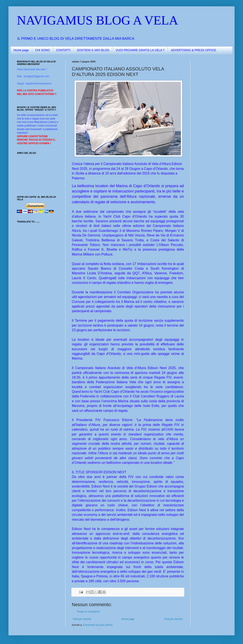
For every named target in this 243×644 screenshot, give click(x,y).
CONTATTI (63, 50)
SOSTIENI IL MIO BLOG (93, 50)
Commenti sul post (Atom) (98, 625)
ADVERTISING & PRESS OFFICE (193, 50)
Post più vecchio (174, 619)
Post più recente (82, 619)
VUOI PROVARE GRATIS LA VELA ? (140, 50)
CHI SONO (42, 50)
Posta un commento (88, 612)
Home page (21, 50)
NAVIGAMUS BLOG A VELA (98, 20)
